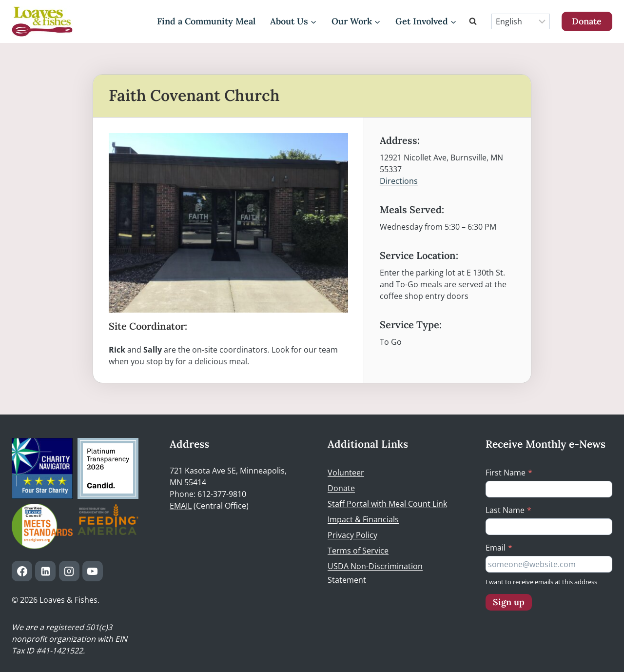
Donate (587, 21)
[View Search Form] (474, 21)
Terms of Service (358, 551)
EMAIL (181, 506)
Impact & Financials (363, 519)
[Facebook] (22, 571)
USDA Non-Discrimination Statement (375, 573)
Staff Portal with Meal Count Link (387, 504)
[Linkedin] (45, 571)
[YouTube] (93, 571)
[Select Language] (521, 21)
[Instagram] (69, 571)
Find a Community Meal (206, 21)
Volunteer (346, 473)
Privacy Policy (352, 535)
